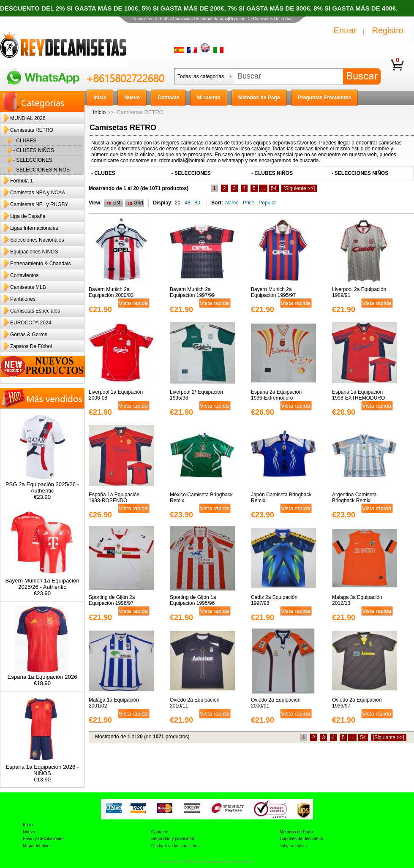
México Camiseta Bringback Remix (201, 498)
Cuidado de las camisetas (176, 846)
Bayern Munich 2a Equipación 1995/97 (273, 292)
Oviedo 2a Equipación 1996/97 (357, 703)
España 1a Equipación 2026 (42, 674)
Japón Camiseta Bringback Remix (281, 498)
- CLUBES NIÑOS (34, 150)
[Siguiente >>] (299, 188)
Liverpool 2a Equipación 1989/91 (359, 292)
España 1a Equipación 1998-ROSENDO (114, 498)
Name (232, 203)
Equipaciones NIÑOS (34, 252)
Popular (267, 203)
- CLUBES (25, 141)
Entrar (345, 30)
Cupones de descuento (301, 839)
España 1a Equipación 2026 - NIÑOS (42, 767)
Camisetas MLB (28, 287)
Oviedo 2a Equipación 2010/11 (195, 703)
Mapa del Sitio (36, 846)
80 (197, 203)
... (263, 188)
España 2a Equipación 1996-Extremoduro (276, 395)
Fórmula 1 (22, 181)
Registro (388, 30)
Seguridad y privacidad (173, 839)
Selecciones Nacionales (37, 240)
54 (274, 188)
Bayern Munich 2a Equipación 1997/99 (192, 292)
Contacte (160, 832)
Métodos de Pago (296, 832)
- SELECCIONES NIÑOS (41, 170)
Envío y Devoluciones (43, 839)
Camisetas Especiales (35, 311)
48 (187, 203)
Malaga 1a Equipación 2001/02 (114, 703)
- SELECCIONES (33, 160)
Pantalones (23, 299)
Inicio (99, 112)
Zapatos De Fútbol (31, 346)
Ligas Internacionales (34, 228)
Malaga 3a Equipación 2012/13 (357, 600)
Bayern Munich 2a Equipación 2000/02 (111, 292)
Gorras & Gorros (29, 335)
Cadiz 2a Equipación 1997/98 (274, 600)
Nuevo (29, 832)
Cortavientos (24, 275)
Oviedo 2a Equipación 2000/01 (276, 703)
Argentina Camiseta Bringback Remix (354, 498)
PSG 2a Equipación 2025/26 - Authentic (42, 485)
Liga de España (28, 216)
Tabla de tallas (293, 846)
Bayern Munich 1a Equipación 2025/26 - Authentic (42, 581)
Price (249, 203)
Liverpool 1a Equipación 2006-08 (116, 395)
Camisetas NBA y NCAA (38, 193)
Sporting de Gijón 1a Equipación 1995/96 (193, 600)
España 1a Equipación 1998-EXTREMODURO (358, 395)
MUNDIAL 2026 (28, 118)
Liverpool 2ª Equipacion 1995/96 (196, 395)
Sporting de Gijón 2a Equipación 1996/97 (112, 600)
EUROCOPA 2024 (31, 323)
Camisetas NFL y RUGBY (39, 204)
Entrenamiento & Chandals (40, 264)
